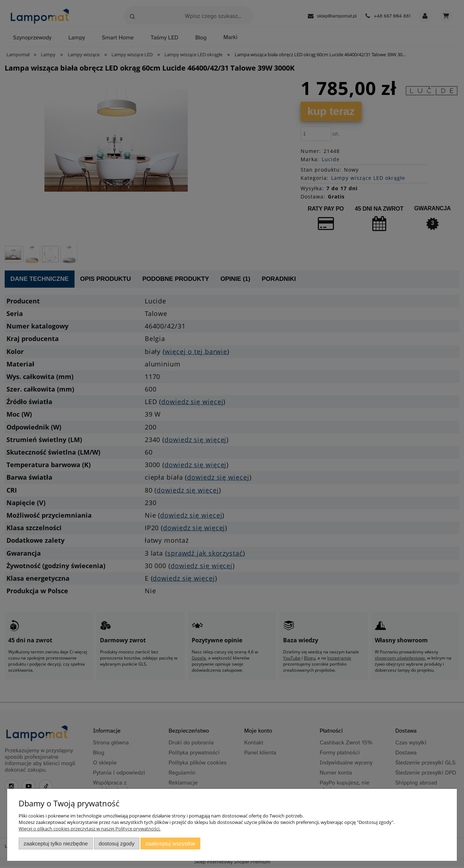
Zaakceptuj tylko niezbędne (56, 843)
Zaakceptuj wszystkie (170, 843)
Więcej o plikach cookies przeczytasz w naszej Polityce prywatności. (90, 829)
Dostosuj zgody (116, 843)
